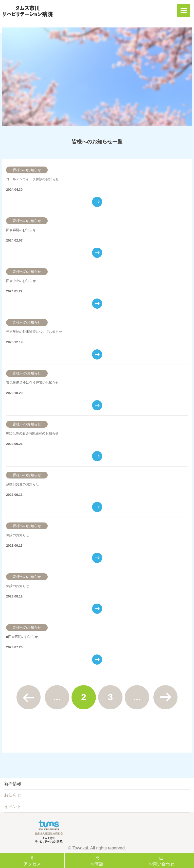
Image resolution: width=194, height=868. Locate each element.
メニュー (185, 10)
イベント (13, 807)
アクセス (32, 864)
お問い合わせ (162, 864)
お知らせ (13, 795)
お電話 (97, 864)
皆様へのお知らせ (27, 170)
